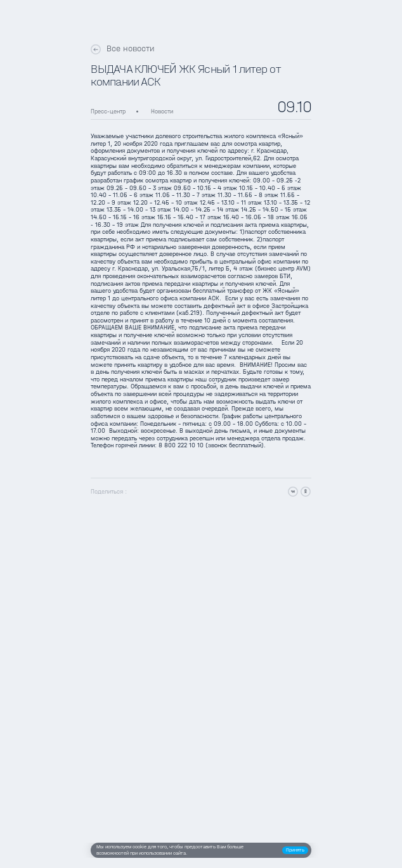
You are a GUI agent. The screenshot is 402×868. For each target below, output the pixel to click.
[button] (295, 850)
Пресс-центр (108, 111)
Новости (162, 111)
